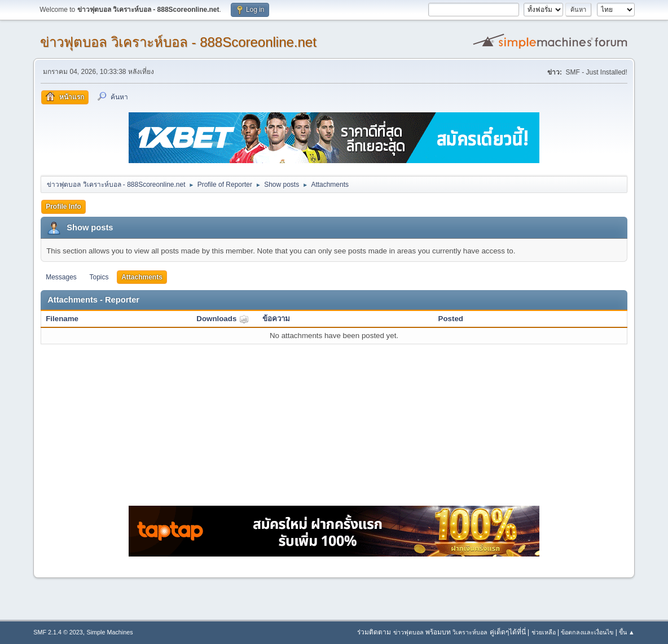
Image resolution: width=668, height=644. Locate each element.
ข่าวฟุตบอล (408, 632)
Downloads (223, 319)
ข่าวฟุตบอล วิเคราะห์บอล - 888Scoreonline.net (178, 42)
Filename (62, 319)
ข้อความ (276, 319)
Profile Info (63, 207)
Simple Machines (110, 632)
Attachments (142, 277)
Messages (61, 277)
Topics (99, 277)
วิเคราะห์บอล (470, 632)
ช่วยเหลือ (544, 632)
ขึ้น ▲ (627, 632)
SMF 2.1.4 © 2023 (58, 632)
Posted (451, 319)
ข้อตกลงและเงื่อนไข (587, 632)
